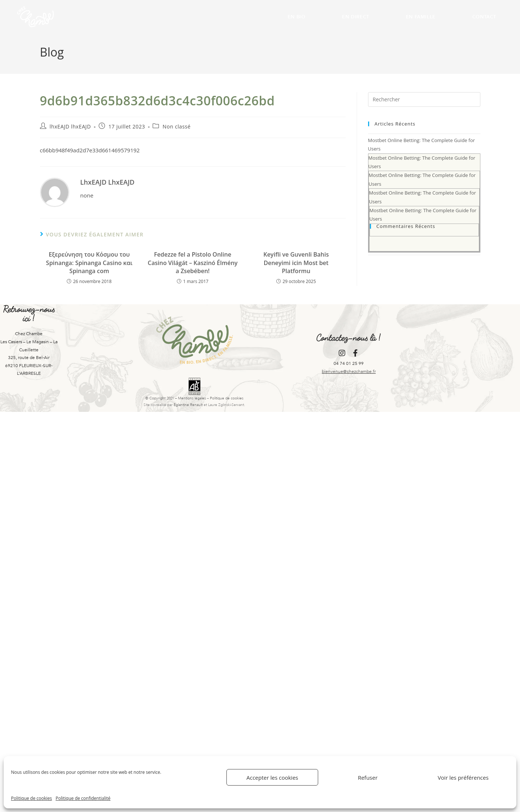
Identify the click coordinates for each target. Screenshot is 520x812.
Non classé (177, 126)
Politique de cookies (32, 798)
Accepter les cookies (272, 777)
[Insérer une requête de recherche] (424, 99)
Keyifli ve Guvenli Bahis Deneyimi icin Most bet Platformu (296, 263)
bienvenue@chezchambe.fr (349, 371)
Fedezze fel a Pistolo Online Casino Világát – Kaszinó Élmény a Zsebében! (193, 263)
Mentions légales (192, 398)
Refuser (368, 777)
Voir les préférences (463, 777)
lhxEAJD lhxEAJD (70, 126)
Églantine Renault (188, 405)
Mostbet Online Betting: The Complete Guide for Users (424, 195)
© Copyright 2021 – (162, 398)
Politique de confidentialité (83, 798)
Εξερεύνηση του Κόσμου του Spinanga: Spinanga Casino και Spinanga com (89, 263)
